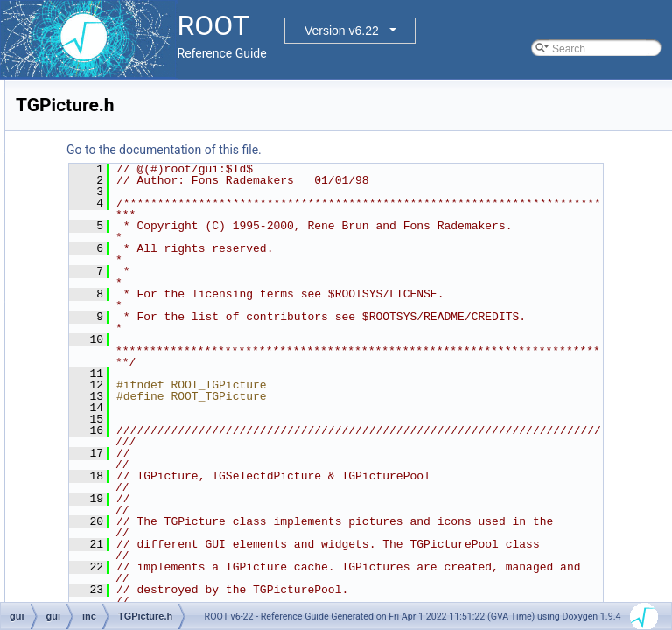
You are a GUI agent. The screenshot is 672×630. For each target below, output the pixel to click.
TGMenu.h (125, 214)
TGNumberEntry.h (142, 272)
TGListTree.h (130, 80)
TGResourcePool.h (144, 407)
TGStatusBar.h (134, 599)
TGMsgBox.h (130, 253)
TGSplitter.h (127, 580)
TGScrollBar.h (133, 426)
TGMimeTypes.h (138, 234)
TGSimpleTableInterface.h (161, 503)
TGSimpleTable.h (140, 484)
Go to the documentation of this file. (383, 150)
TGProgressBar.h (140, 368)
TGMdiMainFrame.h (147, 176)
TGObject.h (126, 291)
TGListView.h (130, 99)
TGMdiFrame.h (135, 157)
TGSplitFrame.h (137, 561)
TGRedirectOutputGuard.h (161, 388)
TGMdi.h (120, 118)
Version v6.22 (342, 31)
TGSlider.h (125, 522)
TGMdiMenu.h (133, 195)
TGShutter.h (128, 465)
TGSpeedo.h (129, 542)
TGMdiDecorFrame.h (149, 137)
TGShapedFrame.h (145, 445)
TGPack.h (123, 311)
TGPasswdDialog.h (145, 330)
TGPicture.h (128, 349)
